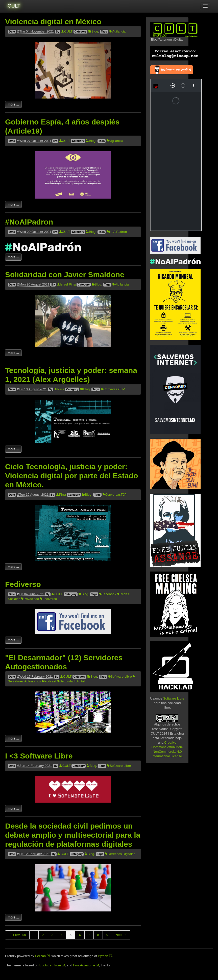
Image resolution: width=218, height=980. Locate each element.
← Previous (17, 935)
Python (105, 956)
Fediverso (23, 584)
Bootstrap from (52, 965)
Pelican (42, 956)
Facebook (108, 594)
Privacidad (30, 599)
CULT (14, 6)
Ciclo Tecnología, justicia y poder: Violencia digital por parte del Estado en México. (71, 476)
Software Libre (120, 676)
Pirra (59, 389)
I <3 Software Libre (39, 756)
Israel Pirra (66, 284)
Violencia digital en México (53, 22)
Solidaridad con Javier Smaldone (65, 275)
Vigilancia (117, 31)
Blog (93, 31)
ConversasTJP (113, 389)
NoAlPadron (117, 232)
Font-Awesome (86, 965)
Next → (121, 935)
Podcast (49, 681)
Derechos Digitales (120, 854)
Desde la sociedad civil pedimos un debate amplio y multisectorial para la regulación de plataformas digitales (73, 835)
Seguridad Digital (71, 681)
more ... (13, 104)
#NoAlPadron (29, 222)
